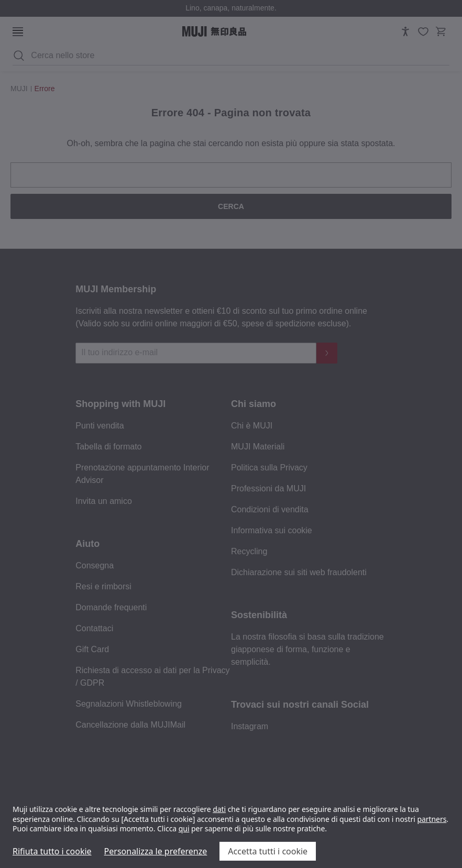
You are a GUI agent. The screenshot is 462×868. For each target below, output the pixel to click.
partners (432, 819)
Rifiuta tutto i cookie (52, 851)
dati (219, 809)
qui (184, 828)
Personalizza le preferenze (156, 851)
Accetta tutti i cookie (268, 851)
